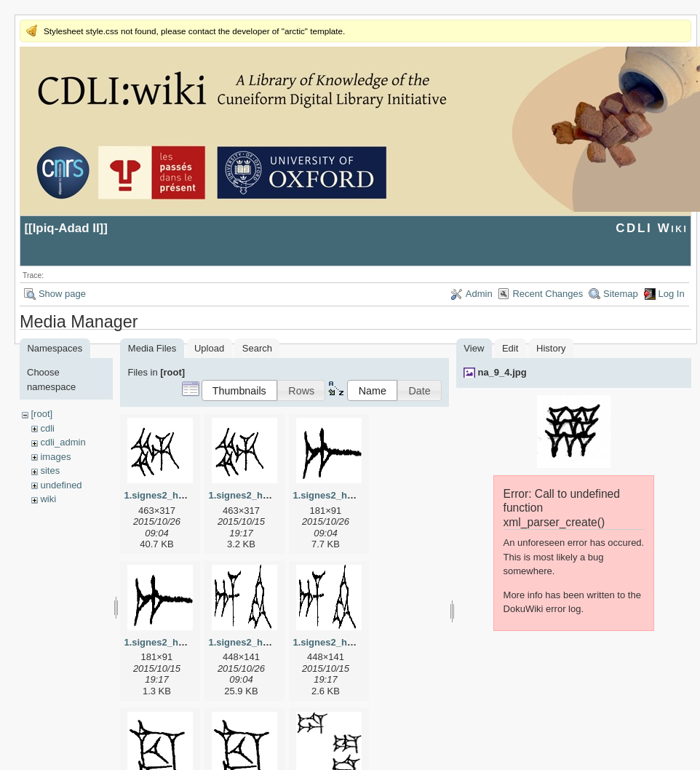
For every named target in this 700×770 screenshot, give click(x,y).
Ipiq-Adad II (66, 228)
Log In (672, 294)
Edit (510, 348)
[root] (41, 414)
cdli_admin (63, 442)
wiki (48, 499)
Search (257, 348)
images (55, 457)
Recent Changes (548, 294)
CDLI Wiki (652, 228)
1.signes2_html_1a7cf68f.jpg (357, 495)
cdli (47, 428)
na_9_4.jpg (502, 372)
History (551, 348)
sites (50, 471)
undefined (61, 485)
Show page (62, 294)
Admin (479, 294)
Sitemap (621, 294)
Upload (209, 348)
